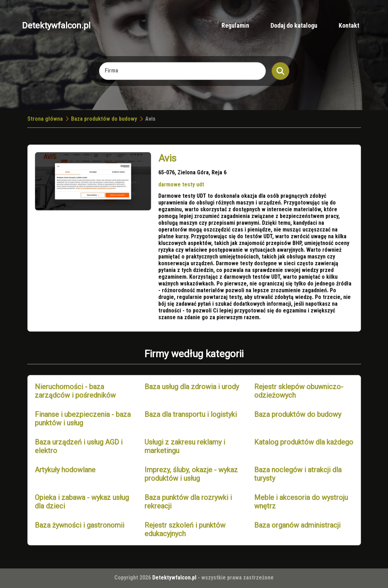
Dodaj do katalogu (294, 25)
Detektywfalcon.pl (56, 26)
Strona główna (45, 119)
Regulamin (235, 25)
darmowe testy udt (181, 184)
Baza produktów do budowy (104, 119)
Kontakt (349, 25)
